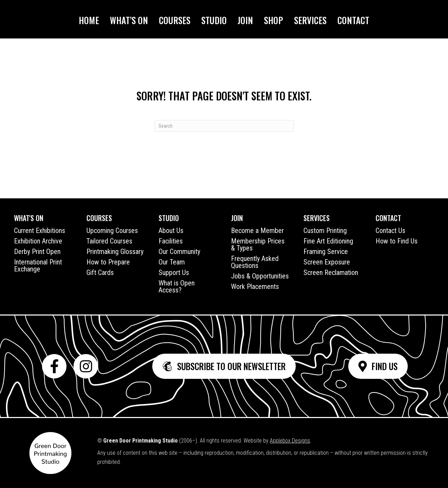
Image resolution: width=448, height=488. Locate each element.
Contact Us (390, 231)
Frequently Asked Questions (255, 262)
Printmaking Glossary (115, 252)
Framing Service (326, 252)
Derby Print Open (37, 252)
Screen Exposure (327, 262)
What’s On (129, 20)
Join (245, 20)
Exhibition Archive (38, 241)
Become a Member (257, 231)
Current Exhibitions (40, 231)
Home (89, 20)
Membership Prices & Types (258, 245)
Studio (214, 20)
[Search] (224, 126)
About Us (171, 231)
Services (310, 20)
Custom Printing (325, 231)
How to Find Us (397, 241)
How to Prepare (108, 262)
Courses (175, 20)
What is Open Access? (177, 287)
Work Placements (255, 287)
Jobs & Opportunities (260, 276)
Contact (353, 20)
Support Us (174, 273)
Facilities (171, 241)
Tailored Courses (109, 241)
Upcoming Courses (112, 231)
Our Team (172, 262)
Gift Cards (100, 273)
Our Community (179, 252)
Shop (274, 20)
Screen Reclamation (331, 273)
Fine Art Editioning (328, 241)
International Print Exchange (38, 266)
